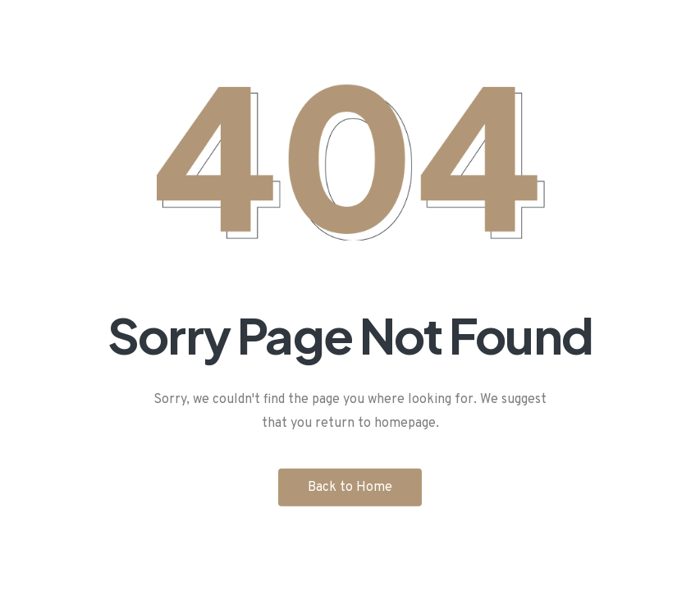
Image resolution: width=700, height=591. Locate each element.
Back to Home (350, 487)
